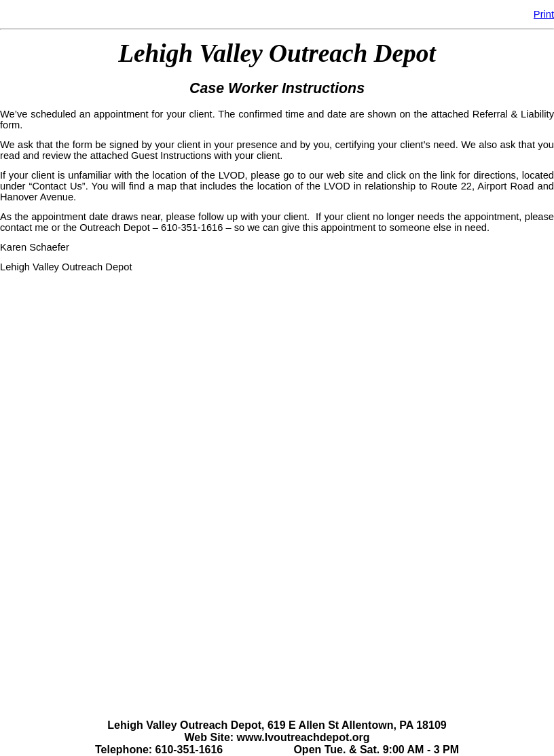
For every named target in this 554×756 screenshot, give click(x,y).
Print (544, 14)
